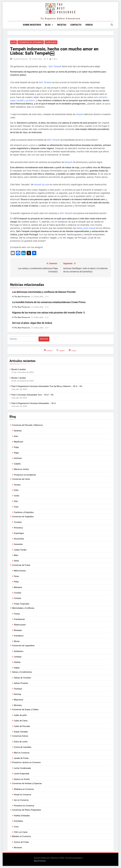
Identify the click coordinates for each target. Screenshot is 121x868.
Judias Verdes (20, 550)
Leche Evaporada (21, 774)
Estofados (18, 821)
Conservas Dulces (20, 736)
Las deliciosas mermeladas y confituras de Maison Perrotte (44, 292)
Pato (16, 501)
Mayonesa (18, 700)
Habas (17, 668)
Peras (16, 576)
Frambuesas (19, 619)
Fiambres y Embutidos (24, 512)
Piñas (16, 582)
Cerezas (17, 598)
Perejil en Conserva (22, 795)
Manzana (18, 587)
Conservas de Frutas (21, 565)
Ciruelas (18, 593)
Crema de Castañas (23, 747)
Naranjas (18, 630)
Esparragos (19, 533)
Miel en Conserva (22, 753)
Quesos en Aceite (22, 779)
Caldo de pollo (20, 715)
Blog (48, 25)
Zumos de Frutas (21, 842)
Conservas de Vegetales (23, 517)
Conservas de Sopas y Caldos (25, 710)
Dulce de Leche (21, 742)
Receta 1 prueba (18, 378)
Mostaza (18, 705)
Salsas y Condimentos (22, 672)
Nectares (18, 848)
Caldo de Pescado (22, 726)
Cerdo (17, 496)
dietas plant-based (86, 228)
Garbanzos (51, 42)
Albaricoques (20, 625)
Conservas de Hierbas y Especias (27, 784)
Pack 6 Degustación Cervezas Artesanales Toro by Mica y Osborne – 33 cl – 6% (47, 387)
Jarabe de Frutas (21, 758)
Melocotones (20, 571)
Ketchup (17, 694)
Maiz (16, 555)
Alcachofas (19, 539)
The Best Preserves (20, 59)
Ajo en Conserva (21, 800)
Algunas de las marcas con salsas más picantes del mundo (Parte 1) (49, 313)
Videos (89, 25)
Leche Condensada (22, 768)
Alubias (17, 662)
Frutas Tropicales (22, 604)
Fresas (17, 614)
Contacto (76, 25)
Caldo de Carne (21, 721)
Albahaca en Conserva (24, 789)
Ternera (17, 485)
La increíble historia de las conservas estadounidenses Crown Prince (49, 302)
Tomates (18, 522)
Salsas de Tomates (22, 678)
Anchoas (18, 458)
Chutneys (18, 689)
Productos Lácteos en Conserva (26, 763)
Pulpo (16, 447)
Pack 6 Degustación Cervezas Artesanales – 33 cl (33, 403)
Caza (16, 507)
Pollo (16, 490)
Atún (16, 436)
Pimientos (18, 528)
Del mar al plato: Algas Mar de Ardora (32, 323)
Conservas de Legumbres (31, 42)
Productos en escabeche (25, 475)
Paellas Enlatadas (22, 816)
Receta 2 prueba (18, 370)
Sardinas (18, 431)
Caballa (17, 464)
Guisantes (18, 544)
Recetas (62, 25)
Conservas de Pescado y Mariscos (27, 425)
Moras (17, 641)
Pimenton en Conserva (24, 806)
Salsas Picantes (21, 683)
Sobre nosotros (32, 25)
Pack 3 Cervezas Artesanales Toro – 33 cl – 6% (32, 395)
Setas (16, 561)
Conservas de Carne (21, 479)
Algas (16, 453)
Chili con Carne (21, 832)
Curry (16, 827)
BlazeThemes (40, 861)
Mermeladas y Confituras (23, 608)
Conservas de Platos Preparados (27, 810)
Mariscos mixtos (21, 469)
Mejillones (19, 442)
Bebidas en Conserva (21, 837)
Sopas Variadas (21, 732)
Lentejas (18, 657)
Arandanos (19, 636)
